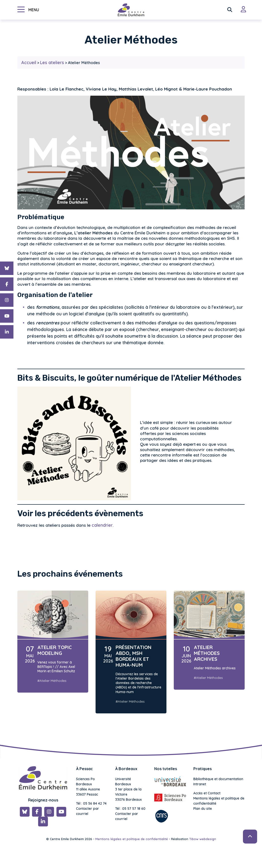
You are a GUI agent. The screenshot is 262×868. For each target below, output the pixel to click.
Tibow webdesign (203, 839)
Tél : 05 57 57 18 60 (130, 809)
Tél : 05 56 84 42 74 (91, 803)
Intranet (200, 784)
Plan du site (203, 809)
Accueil (29, 63)
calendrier (102, 525)
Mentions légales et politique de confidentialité (219, 801)
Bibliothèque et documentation (218, 779)
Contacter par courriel (87, 811)
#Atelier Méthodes (52, 681)
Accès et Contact (207, 793)
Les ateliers (52, 63)
